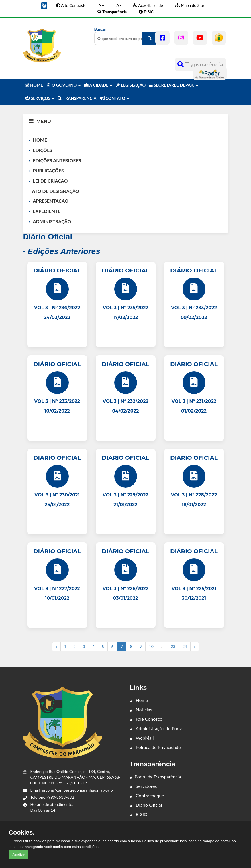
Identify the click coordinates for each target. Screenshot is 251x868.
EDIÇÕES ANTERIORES (57, 160)
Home (139, 700)
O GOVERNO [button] (64, 85)
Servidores (143, 786)
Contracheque (147, 795)
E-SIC (138, 814)
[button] (44, 5)
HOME (40, 140)
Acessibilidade (148, 5)
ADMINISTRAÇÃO (52, 221)
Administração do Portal (157, 728)
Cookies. (22, 833)
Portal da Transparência (156, 777)
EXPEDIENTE (47, 211)
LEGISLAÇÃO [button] (131, 85)
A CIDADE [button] (98, 85)
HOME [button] (34, 85)
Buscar (126, 36)
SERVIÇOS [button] (40, 98)
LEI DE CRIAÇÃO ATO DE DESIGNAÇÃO (54, 186)
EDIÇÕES (43, 150)
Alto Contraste (71, 5)
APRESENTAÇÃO (51, 201)
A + (102, 5)
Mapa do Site (189, 5)
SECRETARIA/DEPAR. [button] (174, 85)
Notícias (141, 709)
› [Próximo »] (195, 646)
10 (151, 646)
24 (185, 646)
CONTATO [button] (115, 98)
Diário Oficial (146, 805)
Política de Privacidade (155, 747)
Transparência (200, 64)
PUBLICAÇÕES (48, 170)
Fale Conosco (146, 719)
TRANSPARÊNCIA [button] (77, 98)
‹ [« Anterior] (56, 646)
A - (119, 5)
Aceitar (19, 854)
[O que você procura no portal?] (150, 38)
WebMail (142, 738)
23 (173, 646)
